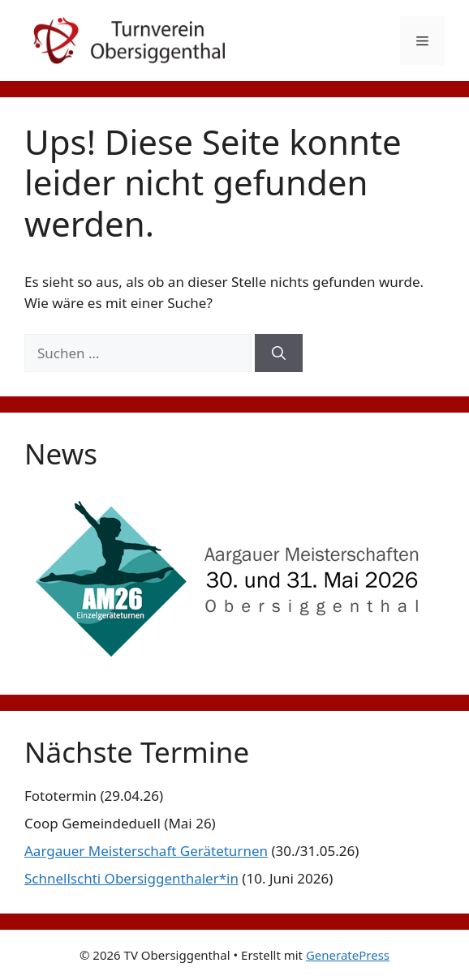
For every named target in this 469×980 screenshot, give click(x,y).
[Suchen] (279, 353)
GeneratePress (348, 955)
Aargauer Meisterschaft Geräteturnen (146, 851)
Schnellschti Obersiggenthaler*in (131, 878)
